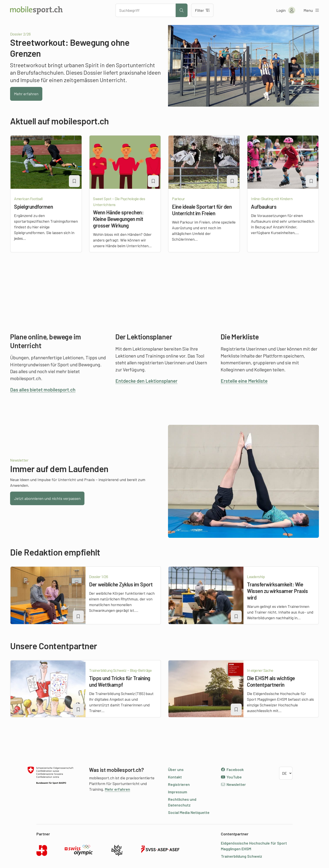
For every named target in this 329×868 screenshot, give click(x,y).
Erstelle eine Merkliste (244, 381)
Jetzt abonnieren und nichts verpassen (47, 498)
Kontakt (175, 777)
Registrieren (179, 784)
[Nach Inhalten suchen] (146, 10)
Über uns (176, 769)
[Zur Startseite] (36, 10)
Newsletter (233, 784)
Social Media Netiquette (189, 812)
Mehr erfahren (26, 94)
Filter (202, 10)
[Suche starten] (182, 10)
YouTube (231, 777)
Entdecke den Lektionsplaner (146, 381)
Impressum (178, 792)
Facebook (232, 769)
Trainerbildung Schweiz (241, 856)
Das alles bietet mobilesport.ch (43, 390)
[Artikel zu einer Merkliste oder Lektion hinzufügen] (74, 181)
